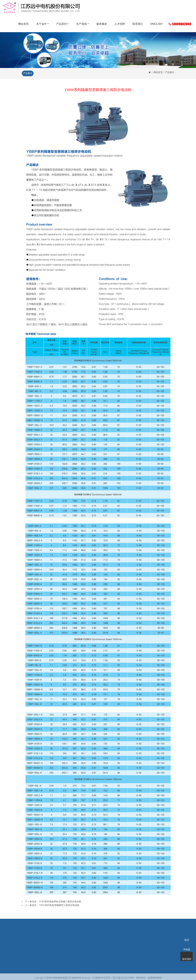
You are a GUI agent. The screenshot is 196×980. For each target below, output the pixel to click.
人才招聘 (120, 24)
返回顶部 (187, 955)
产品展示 (28, 73)
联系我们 (138, 24)
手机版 (187, 945)
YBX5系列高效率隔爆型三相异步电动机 (59, 905)
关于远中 (41, 24)
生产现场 (81, 24)
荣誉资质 (42, 946)
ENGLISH (156, 24)
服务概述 (102, 24)
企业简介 (42, 941)
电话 (187, 936)
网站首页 (23, 24)
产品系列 (61, 24)
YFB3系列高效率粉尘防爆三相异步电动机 (60, 902)
